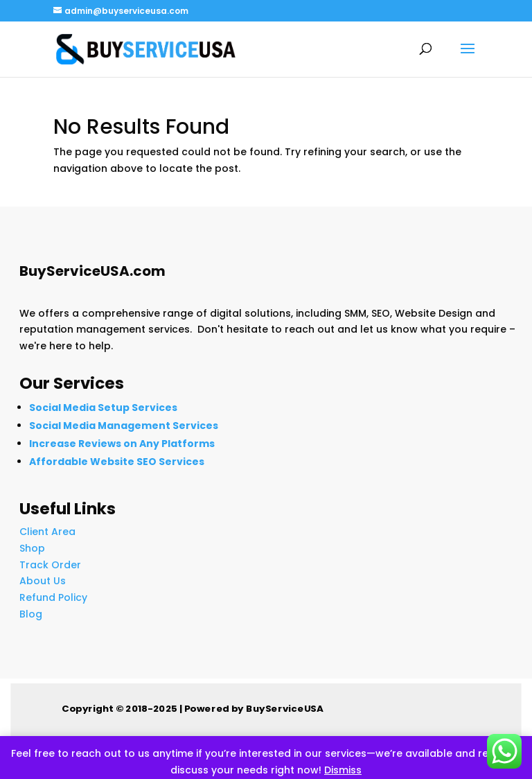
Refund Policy (53, 597)
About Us (43, 581)
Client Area (47, 532)
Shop (32, 548)
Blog (31, 614)
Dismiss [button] (343, 770)
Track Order (50, 565)
